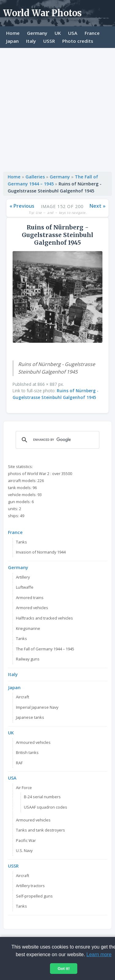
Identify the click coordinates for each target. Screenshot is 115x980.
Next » (98, 206)
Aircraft (23, 697)
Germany (37, 33)
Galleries (35, 177)
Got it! (64, 969)
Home (13, 33)
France (92, 33)
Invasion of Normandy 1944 (41, 552)
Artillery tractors (30, 886)
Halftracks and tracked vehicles (44, 618)
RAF (19, 763)
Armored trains (30, 598)
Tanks (21, 542)
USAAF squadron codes (46, 807)
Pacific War (26, 840)
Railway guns (28, 659)
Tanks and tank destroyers (40, 830)
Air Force (24, 788)
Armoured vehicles (33, 742)
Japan (12, 41)
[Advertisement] (57, 108)
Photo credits (78, 41)
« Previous (22, 206)
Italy (31, 41)
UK (58, 33)
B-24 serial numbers (42, 797)
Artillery (23, 577)
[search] (57, 440)
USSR (49, 41)
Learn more (99, 954)
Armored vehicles (32, 608)
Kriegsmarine (28, 628)
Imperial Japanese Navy (37, 707)
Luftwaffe (25, 587)
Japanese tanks (30, 717)
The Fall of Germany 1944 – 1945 (45, 649)
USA (73, 33)
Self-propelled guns (34, 896)
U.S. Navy (24, 850)
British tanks (27, 752)
